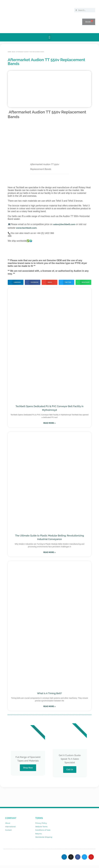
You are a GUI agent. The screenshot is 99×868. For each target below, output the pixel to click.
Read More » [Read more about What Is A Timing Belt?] (49, 706)
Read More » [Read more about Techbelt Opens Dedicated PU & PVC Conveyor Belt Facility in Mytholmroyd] (49, 423)
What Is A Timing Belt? (50, 693)
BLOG (14, 52)
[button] (49, 37)
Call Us (70, 770)
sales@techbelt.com (64, 224)
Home (9, 52)
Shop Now (28, 768)
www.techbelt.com (26, 228)
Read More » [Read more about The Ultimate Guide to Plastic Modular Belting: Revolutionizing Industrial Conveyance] (49, 552)
